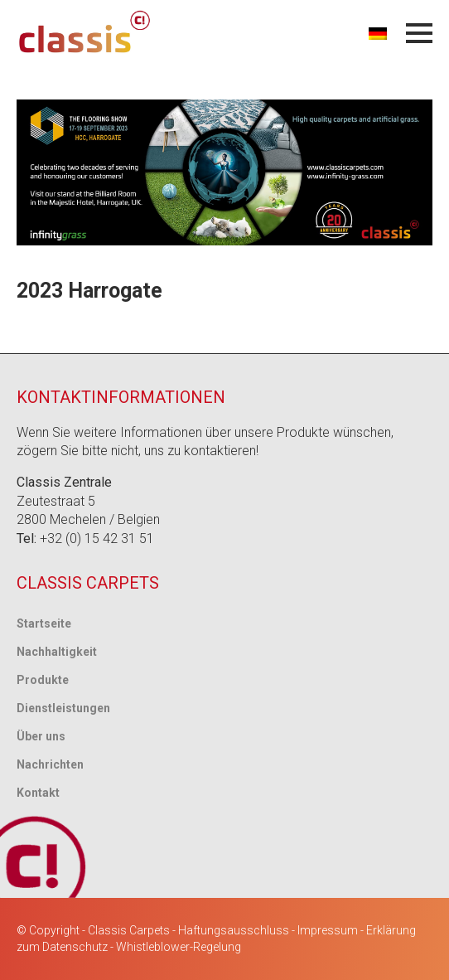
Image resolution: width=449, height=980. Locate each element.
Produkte (43, 680)
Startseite (44, 623)
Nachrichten (50, 764)
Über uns (41, 736)
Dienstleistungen (63, 708)
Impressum (328, 930)
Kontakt (38, 793)
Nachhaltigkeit (57, 652)
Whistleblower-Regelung (179, 947)
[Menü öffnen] (419, 33)
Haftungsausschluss (234, 930)
